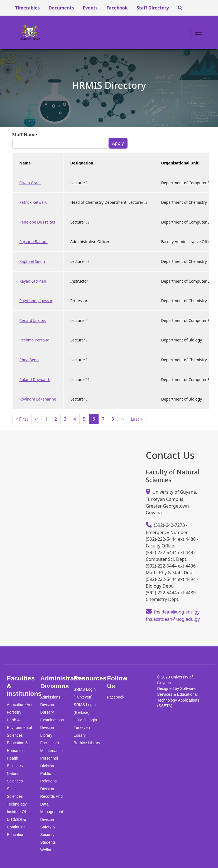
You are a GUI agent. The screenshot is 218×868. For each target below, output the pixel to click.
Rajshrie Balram (34, 242)
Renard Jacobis (33, 320)
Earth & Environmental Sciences (19, 728)
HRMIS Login (85, 720)
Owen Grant (30, 183)
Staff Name (25, 135)
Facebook (117, 8)
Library (46, 735)
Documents (61, 8)
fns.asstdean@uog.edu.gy (173, 619)
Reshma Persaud (35, 340)
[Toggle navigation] (198, 32)
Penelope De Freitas (37, 222)
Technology (17, 804)
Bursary (47, 712)
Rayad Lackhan (33, 281)
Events (90, 8)
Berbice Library (87, 743)
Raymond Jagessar (36, 301)
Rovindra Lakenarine (38, 399)
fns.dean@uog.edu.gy (177, 612)
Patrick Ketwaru (34, 202)
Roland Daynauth (35, 380)
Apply (118, 143)
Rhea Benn (29, 360)
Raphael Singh (32, 261)
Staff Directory (153, 8)
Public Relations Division (49, 781)
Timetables (27, 8)
